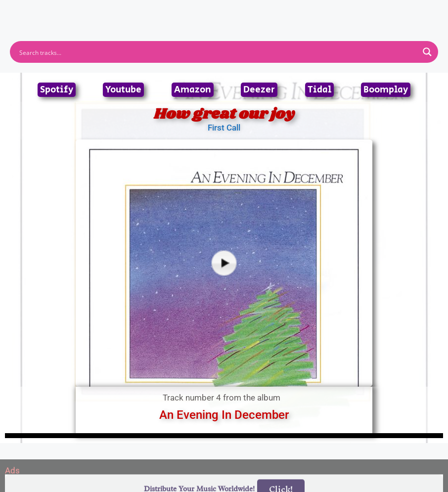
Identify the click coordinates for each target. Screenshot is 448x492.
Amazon (193, 90)
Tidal (319, 90)
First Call (224, 128)
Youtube (123, 90)
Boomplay (386, 90)
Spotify (57, 90)
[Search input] (218, 52)
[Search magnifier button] (427, 52)
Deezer (259, 90)
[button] (224, 9)
